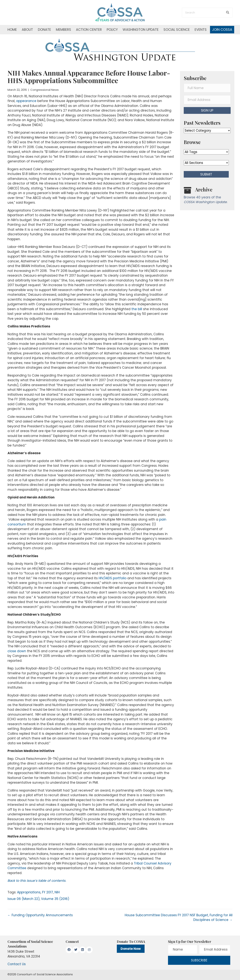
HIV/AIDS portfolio (112, 578)
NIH (57, 892)
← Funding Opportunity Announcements (40, 915)
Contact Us (17, 964)
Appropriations (29, 892)
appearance (26, 101)
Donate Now (131, 949)
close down (17, 651)
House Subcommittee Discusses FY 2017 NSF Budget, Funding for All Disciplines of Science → (179, 918)
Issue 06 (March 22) (24, 899)
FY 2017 (48, 892)
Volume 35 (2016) (55, 899)
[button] (207, 110)
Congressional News (45, 90)
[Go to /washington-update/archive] (207, 196)
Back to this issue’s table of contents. (37, 881)
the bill (137, 309)
